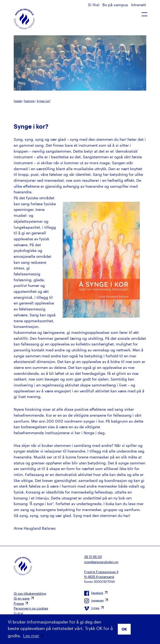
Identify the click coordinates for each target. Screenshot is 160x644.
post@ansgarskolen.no (101, 562)
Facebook (94, 593)
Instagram (94, 601)
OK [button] (124, 629)
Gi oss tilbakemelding (30, 593)
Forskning (29, 101)
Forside (18, 101)
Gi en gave (22, 598)
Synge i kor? (44, 101)
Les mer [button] (31, 636)
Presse (19, 603)
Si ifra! (94, 5)
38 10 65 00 (93, 557)
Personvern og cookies (31, 608)
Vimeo (92, 608)
